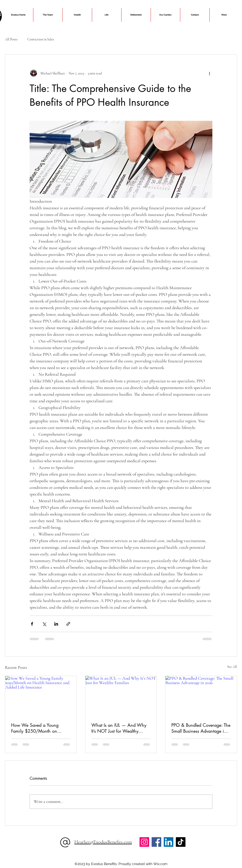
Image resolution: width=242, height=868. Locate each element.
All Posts (11, 39)
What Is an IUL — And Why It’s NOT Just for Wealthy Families (119, 728)
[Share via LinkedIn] (56, 624)
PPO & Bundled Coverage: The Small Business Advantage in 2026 (201, 728)
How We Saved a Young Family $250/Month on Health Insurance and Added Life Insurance (39, 728)
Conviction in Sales (41, 39)
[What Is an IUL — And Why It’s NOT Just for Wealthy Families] (121, 696)
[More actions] (209, 73)
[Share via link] (68, 624)
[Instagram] (144, 842)
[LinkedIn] (169, 842)
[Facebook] (156, 842)
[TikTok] (181, 842)
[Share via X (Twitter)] (44, 624)
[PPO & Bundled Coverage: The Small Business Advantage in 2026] (201, 696)
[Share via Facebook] (32, 624)
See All (232, 667)
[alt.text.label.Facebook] (121, 855)
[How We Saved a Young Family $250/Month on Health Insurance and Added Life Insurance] (41, 696)
